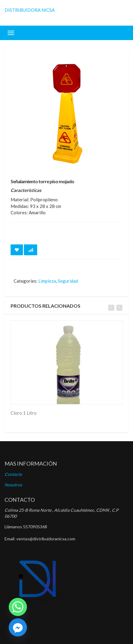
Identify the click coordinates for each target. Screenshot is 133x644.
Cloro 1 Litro (24, 413)
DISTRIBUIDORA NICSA (30, 10)
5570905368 (35, 527)
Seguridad (68, 281)
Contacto (13, 474)
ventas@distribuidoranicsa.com (46, 539)
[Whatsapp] (18, 607)
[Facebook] (18, 627)
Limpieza (47, 281)
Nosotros (13, 485)
